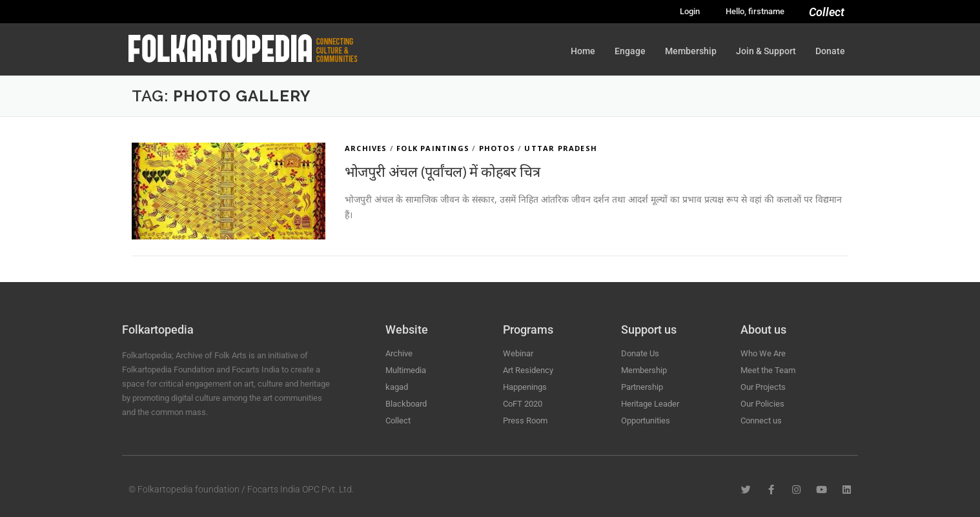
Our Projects (763, 387)
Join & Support (766, 51)
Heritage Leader (650, 404)
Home (583, 51)
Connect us (761, 421)
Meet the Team (768, 370)
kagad (397, 387)
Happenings (525, 387)
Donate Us (640, 353)
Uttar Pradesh (561, 148)
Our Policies (762, 404)
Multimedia (406, 370)
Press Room (525, 421)
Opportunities (646, 421)
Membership (691, 51)
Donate (830, 51)
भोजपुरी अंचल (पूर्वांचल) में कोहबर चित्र (442, 171)
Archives (366, 148)
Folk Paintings (433, 148)
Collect (827, 12)
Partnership (642, 387)
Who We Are (763, 353)
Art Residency (528, 370)
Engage (630, 51)
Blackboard (406, 404)
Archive (399, 353)
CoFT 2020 (523, 404)
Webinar (518, 353)
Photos (497, 148)
